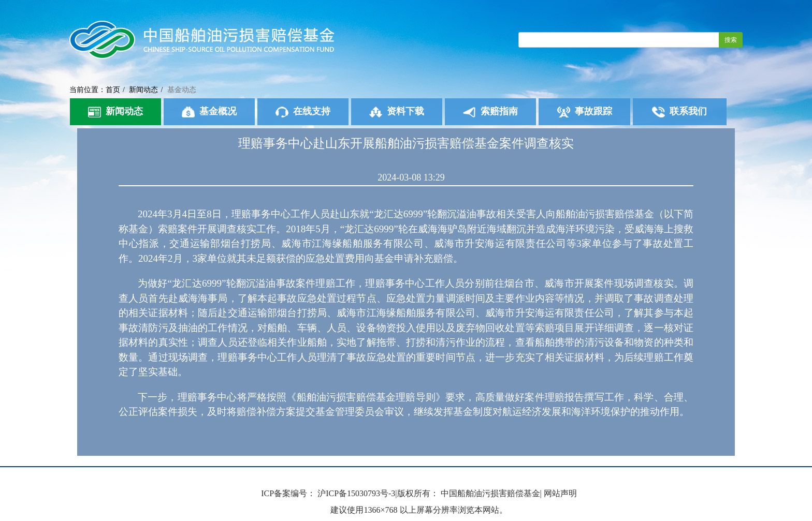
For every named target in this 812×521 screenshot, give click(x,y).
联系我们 (679, 112)
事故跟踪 (585, 112)
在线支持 (303, 112)
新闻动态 (143, 90)
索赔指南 (490, 112)
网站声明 (560, 493)
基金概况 (209, 112)
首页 (113, 90)
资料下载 (397, 112)
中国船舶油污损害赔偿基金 (490, 493)
